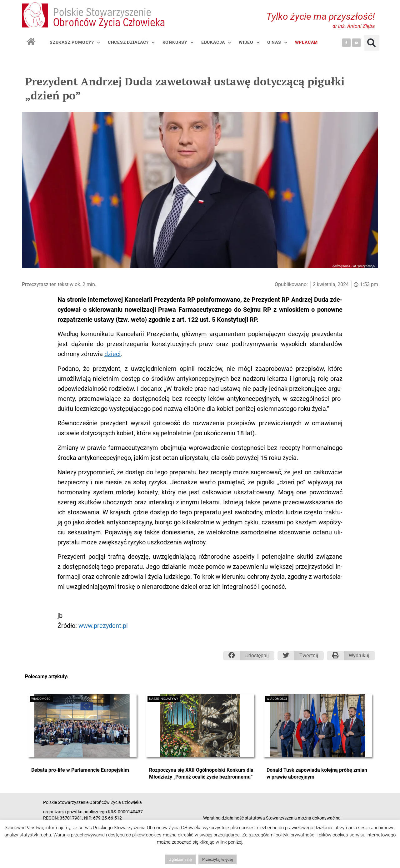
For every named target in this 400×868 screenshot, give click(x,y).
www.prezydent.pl (103, 626)
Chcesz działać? (131, 43)
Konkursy (178, 43)
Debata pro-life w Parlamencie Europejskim (80, 770)
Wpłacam (307, 42)
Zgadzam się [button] (180, 859)
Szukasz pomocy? (75, 43)
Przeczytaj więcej (217, 859)
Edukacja (216, 43)
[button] (372, 43)
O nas (277, 43)
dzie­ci (112, 354)
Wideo (249, 43)
